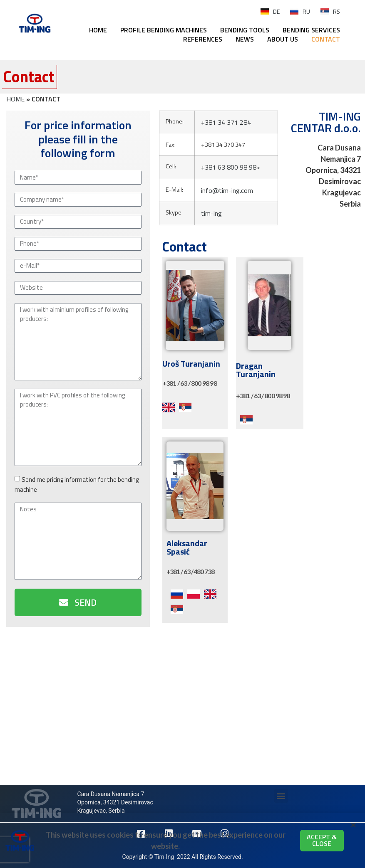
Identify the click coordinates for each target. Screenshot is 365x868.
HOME (98, 30)
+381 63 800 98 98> (230, 167)
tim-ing (211, 213)
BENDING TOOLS (245, 30)
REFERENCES (203, 39)
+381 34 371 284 (226, 122)
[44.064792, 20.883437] (182, 712)
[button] (281, 796)
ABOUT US (283, 39)
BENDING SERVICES (311, 30)
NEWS (245, 39)
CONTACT (326, 39)
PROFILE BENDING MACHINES (164, 30)
